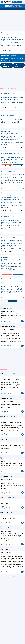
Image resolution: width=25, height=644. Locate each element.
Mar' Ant (5, 458)
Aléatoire (8, 9)
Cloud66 (5, 308)
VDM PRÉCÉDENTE (5, 65)
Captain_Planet (6, 417)
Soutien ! (4, 193)
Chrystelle (5, 528)
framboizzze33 (6, 498)
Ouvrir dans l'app (17, 2)
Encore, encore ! (13, 301)
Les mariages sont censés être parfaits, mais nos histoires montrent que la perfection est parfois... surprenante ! (12, 58)
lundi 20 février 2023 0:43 (7, 443)
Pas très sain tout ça (7, 132)
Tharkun (4, 513)
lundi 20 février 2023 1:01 (6, 461)
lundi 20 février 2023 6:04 (7, 480)
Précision (4, 113)
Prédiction (4, 33)
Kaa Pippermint (6, 327)
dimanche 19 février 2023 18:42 (8, 330)
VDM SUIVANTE (17, 65)
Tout (2, 9)
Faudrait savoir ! (6, 279)
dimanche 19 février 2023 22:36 (8, 420)
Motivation (5, 257)
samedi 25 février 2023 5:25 (7, 553)
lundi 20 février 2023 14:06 (7, 516)
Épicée (13, 9)
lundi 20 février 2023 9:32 (7, 501)
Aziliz (4, 549)
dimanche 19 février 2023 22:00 (8, 312)
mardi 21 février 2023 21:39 (7, 531)
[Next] (15, 577)
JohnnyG (5, 476)
